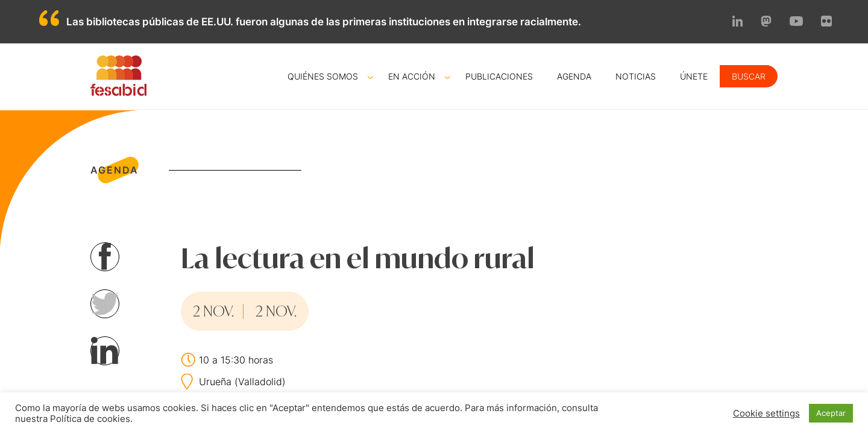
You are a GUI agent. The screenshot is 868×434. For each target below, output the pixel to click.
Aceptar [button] (831, 413)
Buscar (749, 76)
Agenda (574, 76)
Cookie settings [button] (766, 414)
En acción (412, 76)
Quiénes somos (323, 76)
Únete (694, 76)
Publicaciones (499, 76)
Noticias (636, 76)
